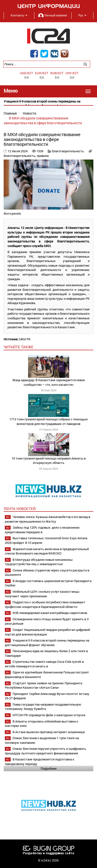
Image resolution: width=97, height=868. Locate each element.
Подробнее (49, 768)
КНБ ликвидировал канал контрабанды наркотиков (50, 613)
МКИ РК (25, 339)
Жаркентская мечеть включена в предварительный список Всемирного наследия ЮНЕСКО (47, 551)
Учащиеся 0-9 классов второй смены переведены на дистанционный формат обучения (47, 643)
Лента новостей (20, 509)
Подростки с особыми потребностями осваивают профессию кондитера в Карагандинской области (45, 604)
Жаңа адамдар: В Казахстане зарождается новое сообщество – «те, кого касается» (49, 382)
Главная (10, 113)
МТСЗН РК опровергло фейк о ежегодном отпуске (49, 715)
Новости (30, 113)
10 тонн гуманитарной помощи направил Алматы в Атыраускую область (49, 461)
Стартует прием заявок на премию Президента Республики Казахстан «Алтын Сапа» (44, 685)
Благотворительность (68, 151)
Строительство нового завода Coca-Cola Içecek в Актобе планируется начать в (44, 664)
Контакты (19, 15)
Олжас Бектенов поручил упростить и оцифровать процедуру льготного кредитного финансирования (45, 751)
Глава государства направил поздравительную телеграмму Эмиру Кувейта (43, 707)
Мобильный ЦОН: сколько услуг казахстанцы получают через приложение (42, 594)
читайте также (19, 347)
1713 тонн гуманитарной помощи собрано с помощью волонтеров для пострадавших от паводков (49, 421)
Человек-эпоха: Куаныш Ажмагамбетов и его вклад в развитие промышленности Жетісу (48, 519)
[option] (48, 104)
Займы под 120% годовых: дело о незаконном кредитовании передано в (42, 530)
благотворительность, (20, 156)
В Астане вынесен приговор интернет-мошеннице (49, 732)
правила (43, 156)
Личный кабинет (53, 15)
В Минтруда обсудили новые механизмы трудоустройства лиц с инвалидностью (39, 562)
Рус (82, 15)
